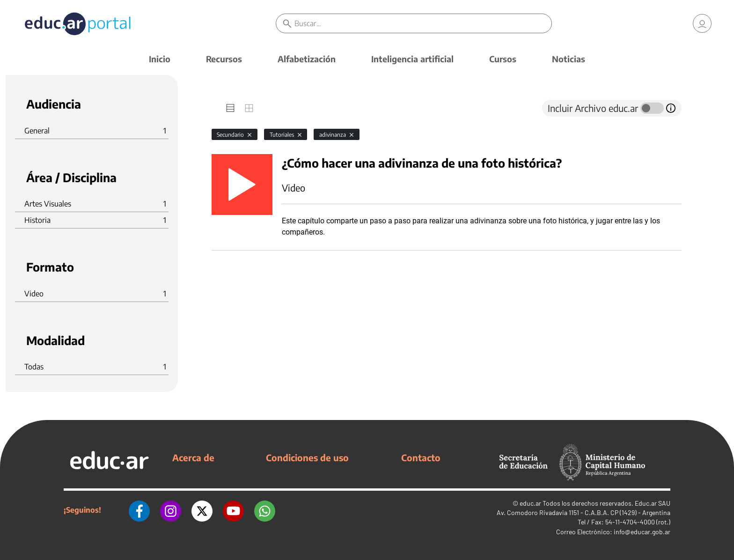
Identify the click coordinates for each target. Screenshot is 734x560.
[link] (702, 23)
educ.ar (530, 503)
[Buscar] (423, 23)
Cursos (503, 59)
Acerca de (193, 457)
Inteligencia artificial (412, 59)
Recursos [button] (224, 59)
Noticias (569, 59)
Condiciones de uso (307, 457)
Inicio (160, 59)
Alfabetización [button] (307, 59)
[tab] (230, 108)
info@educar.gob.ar (642, 532)
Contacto (421, 457)
